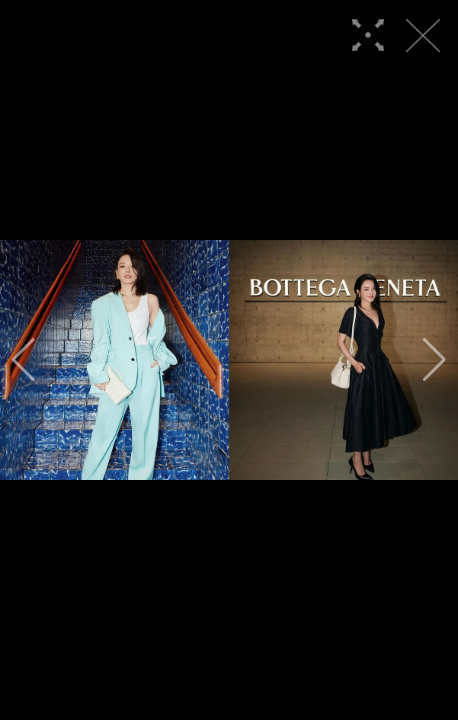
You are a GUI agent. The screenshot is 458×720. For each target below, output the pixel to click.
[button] (23, 360)
